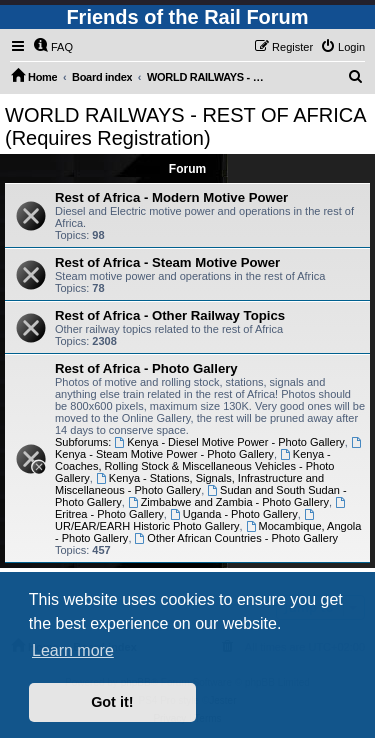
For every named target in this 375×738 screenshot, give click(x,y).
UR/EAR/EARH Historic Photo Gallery (186, 520)
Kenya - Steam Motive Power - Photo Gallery (209, 448)
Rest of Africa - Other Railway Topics (170, 315)
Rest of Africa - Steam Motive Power (167, 262)
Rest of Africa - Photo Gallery (146, 368)
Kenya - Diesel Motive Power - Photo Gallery (229, 442)
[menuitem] (53, 47)
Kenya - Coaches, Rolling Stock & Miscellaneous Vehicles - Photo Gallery (194, 466)
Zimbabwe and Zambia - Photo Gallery (228, 502)
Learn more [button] (73, 650)
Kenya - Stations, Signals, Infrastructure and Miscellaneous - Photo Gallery (189, 484)
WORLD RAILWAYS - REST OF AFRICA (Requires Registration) (185, 126)
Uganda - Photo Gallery (234, 514)
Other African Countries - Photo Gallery (237, 538)
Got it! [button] (112, 702)
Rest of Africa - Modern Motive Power (171, 197)
